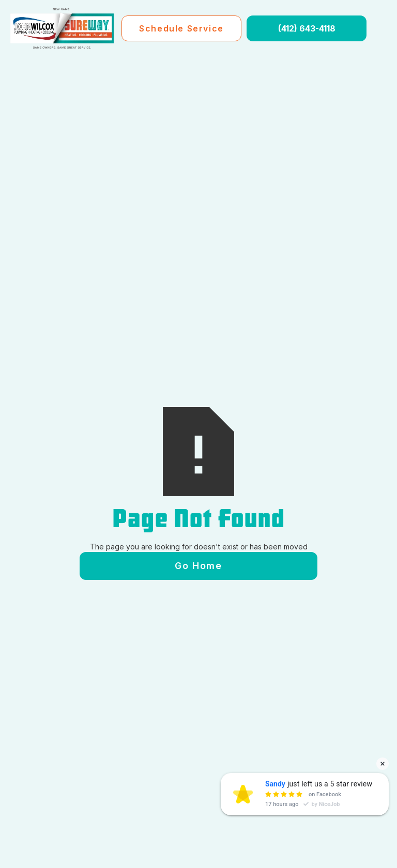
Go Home (198, 566)
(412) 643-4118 (307, 28)
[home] (62, 28)
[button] (380, 28)
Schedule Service (181, 28)
